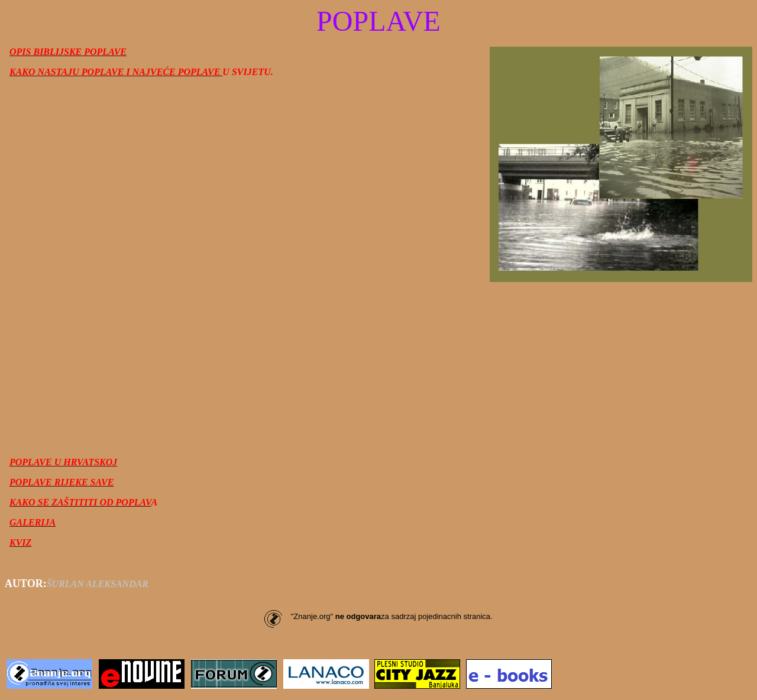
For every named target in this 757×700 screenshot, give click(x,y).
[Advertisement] (378, 365)
